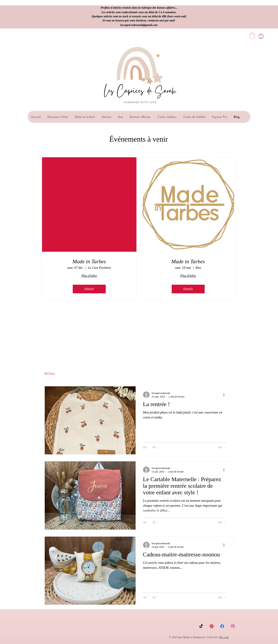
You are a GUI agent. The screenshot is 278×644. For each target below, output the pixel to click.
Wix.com (224, 637)
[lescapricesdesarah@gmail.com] (261, 36)
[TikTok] (201, 626)
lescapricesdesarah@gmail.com (139, 25)
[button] (252, 35)
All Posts (50, 374)
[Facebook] (222, 626)
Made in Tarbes (89, 261)
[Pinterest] (212, 626)
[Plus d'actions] (225, 395)
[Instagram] (233, 626)
